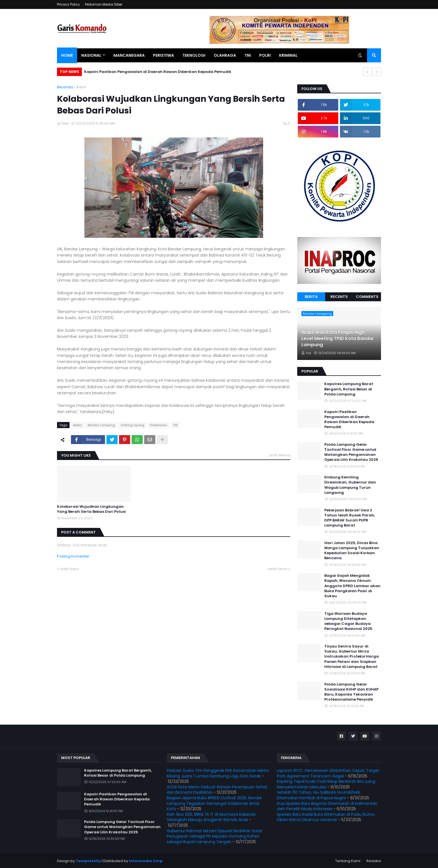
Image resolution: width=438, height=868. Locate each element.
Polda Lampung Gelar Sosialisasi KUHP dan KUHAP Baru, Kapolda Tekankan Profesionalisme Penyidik (351, 692)
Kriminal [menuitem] (288, 55)
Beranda (65, 87)
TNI (175, 425)
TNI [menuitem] (248, 55)
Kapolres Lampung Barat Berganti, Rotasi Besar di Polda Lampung (349, 389)
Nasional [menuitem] (91, 55)
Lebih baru (69, 569)
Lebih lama (278, 569)
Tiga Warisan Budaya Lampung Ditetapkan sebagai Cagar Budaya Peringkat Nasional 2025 (348, 621)
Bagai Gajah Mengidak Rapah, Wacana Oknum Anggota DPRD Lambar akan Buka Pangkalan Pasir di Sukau (352, 586)
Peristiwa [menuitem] (164, 55)
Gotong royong (132, 425)
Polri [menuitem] (265, 55)
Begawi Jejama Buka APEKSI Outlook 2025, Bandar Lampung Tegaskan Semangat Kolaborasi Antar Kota (214, 803)
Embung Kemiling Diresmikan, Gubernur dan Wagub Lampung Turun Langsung (350, 485)
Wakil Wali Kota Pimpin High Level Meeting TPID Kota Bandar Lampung (338, 339)
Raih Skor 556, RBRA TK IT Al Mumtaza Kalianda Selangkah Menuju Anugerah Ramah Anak (211, 817)
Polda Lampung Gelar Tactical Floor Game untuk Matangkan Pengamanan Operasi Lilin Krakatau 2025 (351, 452)
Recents (339, 297)
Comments (367, 297)
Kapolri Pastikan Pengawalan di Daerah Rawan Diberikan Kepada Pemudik (158, 72)
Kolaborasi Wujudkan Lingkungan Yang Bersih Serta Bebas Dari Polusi (91, 509)
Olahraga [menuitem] (225, 55)
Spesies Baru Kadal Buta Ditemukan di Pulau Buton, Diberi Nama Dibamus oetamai (326, 817)
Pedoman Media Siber (104, 4)
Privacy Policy (68, 4)
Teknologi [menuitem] (194, 55)
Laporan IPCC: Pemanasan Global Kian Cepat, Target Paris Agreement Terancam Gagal (328, 773)
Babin (81, 87)
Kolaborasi (159, 425)
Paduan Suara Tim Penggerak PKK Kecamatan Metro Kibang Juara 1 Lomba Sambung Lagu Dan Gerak (218, 773)
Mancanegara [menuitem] (129, 55)
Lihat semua (280, 455)
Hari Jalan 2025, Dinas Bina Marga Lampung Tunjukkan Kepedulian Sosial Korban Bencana (352, 551)
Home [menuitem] (67, 55)
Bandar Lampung (101, 425)
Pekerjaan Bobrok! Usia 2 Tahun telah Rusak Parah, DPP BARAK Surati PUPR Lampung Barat (350, 518)
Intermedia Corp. (146, 861)
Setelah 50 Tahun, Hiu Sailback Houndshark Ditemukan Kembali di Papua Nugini (318, 795)
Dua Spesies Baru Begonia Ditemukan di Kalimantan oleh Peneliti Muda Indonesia (327, 806)
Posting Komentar (73, 556)
